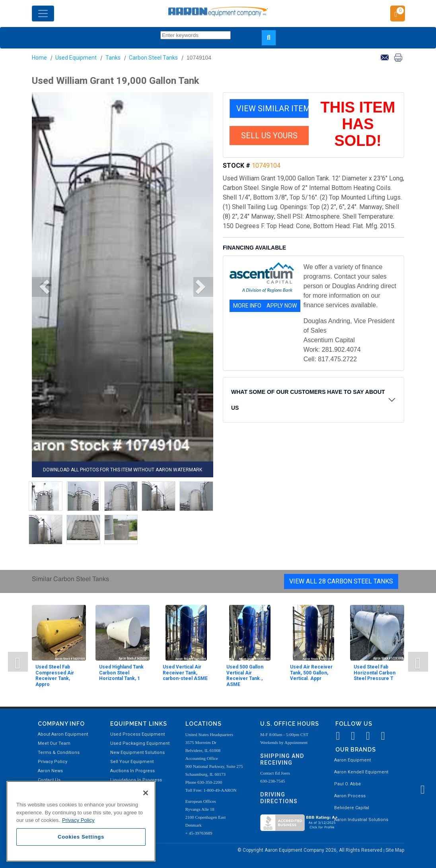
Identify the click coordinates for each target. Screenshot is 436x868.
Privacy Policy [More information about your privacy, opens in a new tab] (78, 820)
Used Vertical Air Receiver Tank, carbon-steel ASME (185, 673)
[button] (42, 287)
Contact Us (49, 780)
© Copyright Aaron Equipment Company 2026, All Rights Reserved (310, 850)
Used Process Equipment (137, 734)
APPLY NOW (282, 306)
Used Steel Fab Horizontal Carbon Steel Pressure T (375, 673)
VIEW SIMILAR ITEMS (272, 108)
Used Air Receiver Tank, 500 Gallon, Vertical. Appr (311, 673)
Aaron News (50, 771)
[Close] (146, 793)
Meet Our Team (54, 743)
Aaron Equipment (352, 760)
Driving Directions (279, 798)
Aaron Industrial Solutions (361, 820)
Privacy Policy (53, 762)
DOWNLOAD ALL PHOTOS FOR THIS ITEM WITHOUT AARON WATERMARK (123, 470)
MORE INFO (247, 306)
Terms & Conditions (59, 753)
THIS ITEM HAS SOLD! (358, 124)
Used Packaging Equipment (140, 743)
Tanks (113, 58)
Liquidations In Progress (136, 780)
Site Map (395, 850)
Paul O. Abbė (347, 784)
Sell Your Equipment (132, 762)
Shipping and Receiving (282, 759)
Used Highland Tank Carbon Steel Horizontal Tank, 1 (121, 673)
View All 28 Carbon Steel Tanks (341, 581)
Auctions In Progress (132, 771)
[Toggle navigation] (43, 14)
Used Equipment (76, 58)
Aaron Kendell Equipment (361, 772)
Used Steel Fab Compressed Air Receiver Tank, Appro (55, 675)
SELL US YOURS (269, 136)
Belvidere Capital (352, 808)
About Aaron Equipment (63, 734)
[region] (81, 821)
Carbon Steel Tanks (153, 58)
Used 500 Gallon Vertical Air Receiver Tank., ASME (245, 675)
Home (39, 58)
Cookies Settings (81, 837)
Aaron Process (350, 796)
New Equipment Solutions (137, 753)
